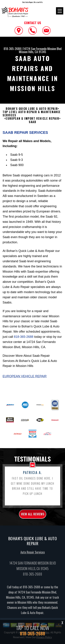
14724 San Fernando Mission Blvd (42, 49)
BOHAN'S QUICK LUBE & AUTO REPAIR (32, 111)
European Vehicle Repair (25, 378)
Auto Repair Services (33, 554)
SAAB (32, 124)
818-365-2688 (12, 49)
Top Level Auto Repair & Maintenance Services (32, 116)
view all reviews (33, 516)
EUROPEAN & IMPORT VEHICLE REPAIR (32, 121)
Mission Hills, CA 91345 (32, 52)
